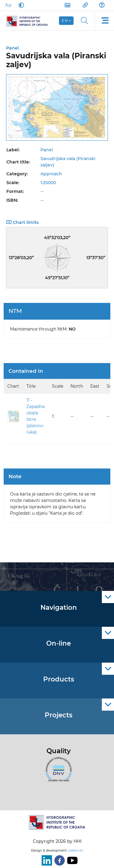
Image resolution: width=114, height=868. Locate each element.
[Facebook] (58, 860)
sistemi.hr (76, 851)
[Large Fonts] (8, 5)
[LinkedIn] (46, 860)
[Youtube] (71, 860)
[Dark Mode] (20, 5)
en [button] (65, 21)
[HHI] (30, 21)
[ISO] (57, 773)
